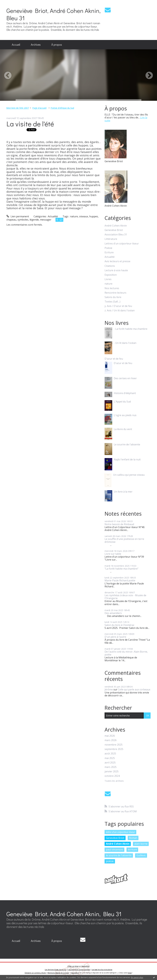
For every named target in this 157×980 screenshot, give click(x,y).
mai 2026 (110, 736)
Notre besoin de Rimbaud (119, 524)
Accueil (16, 45)
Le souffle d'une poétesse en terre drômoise (124, 540)
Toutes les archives (114, 781)
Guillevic (141, 855)
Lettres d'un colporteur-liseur (122, 244)
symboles (23, 220)
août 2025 (110, 754)
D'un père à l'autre (115, 637)
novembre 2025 (114, 745)
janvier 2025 (112, 771)
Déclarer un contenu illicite (35, 973)
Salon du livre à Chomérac (119, 625)
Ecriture (109, 252)
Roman (133, 838)
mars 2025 (111, 767)
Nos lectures (112, 288)
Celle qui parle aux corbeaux (134, 689)
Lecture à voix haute (116, 270)
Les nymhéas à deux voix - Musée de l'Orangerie (125, 597)
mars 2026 (111, 740)
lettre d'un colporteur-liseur (120, 832)
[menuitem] (16, 45)
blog (130, 973)
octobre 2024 (112, 776)
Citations (110, 266)
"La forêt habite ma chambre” (122, 569)
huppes (94, 216)
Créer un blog (73, 966)
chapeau (11, 220)
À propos (57, 45)
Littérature (111, 239)
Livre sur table (113, 554)
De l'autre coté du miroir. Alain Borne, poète (126, 653)
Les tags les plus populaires (102, 970)
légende (34, 220)
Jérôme (109, 689)
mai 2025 (110, 758)
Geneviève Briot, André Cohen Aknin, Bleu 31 (54, 14)
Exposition (111, 275)
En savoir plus (137, 977)
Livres (108, 279)
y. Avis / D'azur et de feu (118, 306)
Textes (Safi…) (112, 302)
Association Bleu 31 (116, 235)
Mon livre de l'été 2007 (18, 108)
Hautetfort (85, 966)
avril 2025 (110, 763)
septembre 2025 (114, 749)
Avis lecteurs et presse (117, 261)
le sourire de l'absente (119, 855)
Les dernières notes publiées (79, 970)
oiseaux (84, 216)
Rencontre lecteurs (115, 293)
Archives (36, 45)
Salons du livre (113, 297)
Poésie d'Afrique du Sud (62, 108)
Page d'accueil (39, 108)
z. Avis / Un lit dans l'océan (120, 311)
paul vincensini (114, 850)
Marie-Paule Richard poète (120, 580)
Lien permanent (18, 216)
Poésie (108, 248)
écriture (132, 850)
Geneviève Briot (114, 230)
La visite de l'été (30, 124)
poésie (110, 861)
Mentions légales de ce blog (58, 973)
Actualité (53, 216)
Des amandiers (113, 613)
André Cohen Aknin (116, 226)
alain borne (141, 844)
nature (74, 216)
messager (46, 220)
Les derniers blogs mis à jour (56, 970)
